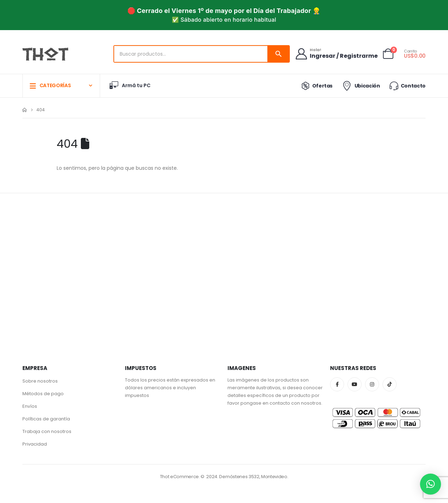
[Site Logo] (45, 54)
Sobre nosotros (40, 381)
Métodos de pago (43, 394)
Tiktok (390, 384)
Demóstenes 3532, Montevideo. (254, 477)
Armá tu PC (129, 85)
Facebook (337, 384)
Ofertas (316, 86)
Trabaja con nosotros (47, 431)
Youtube (355, 384)
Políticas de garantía (46, 419)
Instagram (372, 384)
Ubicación (360, 86)
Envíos (30, 406)
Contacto (407, 86)
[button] (430, 484)
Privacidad (35, 444)
